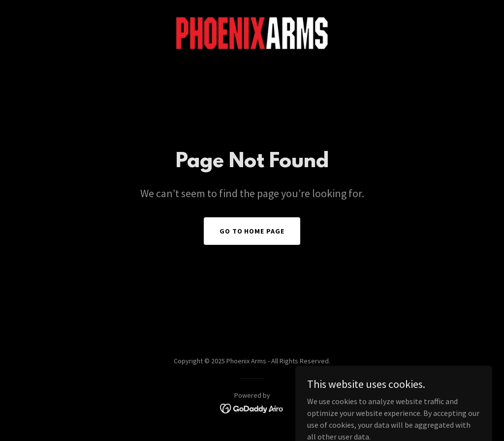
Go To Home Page (252, 231)
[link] (252, 32)
